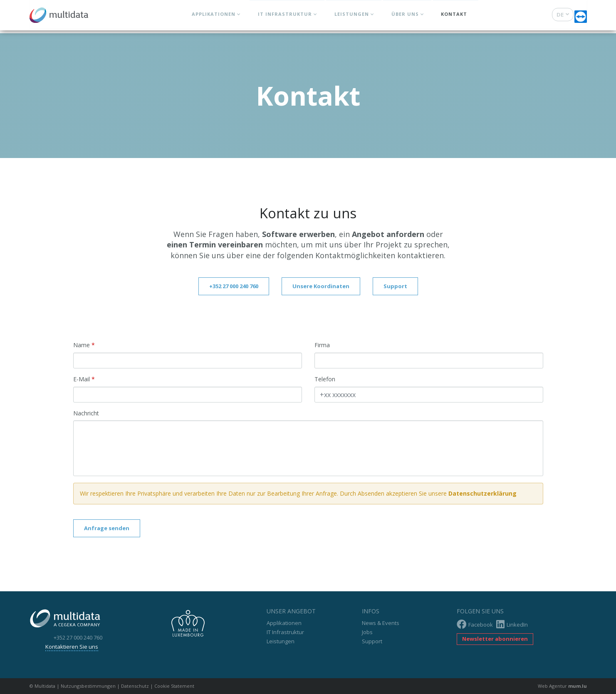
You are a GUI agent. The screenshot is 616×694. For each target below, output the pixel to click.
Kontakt (454, 17)
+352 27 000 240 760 (234, 286)
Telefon (325, 379)
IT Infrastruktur (284, 17)
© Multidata (42, 686)
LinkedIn (512, 624)
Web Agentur (552, 686)
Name (82, 345)
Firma (322, 345)
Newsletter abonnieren (495, 639)
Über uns (405, 17)
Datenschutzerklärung (482, 493)
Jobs (367, 632)
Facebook (475, 624)
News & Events (381, 623)
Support (395, 286)
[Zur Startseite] (62, 15)
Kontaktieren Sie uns (80, 647)
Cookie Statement (174, 686)
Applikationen (213, 17)
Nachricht (86, 413)
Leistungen (351, 17)
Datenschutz (135, 686)
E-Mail (82, 379)
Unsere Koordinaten (321, 286)
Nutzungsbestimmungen (88, 686)
